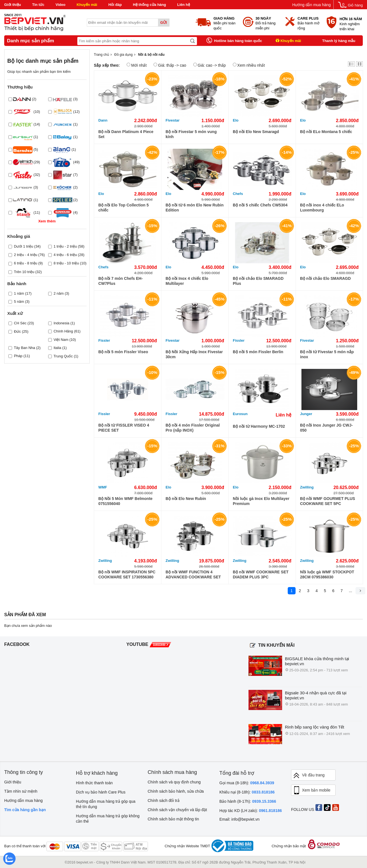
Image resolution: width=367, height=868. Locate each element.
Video (60, 5)
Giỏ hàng (355, 5)
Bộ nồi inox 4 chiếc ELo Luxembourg (322, 208)
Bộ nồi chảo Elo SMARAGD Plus (258, 281)
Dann (103, 120)
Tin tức (38, 5)
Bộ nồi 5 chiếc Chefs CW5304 (260, 205)
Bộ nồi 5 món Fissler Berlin (258, 352)
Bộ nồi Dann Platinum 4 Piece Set (126, 134)
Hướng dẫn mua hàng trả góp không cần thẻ (108, 819)
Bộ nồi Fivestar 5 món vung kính (191, 134)
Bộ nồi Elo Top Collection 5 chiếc (124, 208)
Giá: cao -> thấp (210, 65)
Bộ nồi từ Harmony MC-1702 (259, 426)
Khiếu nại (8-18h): (247, 792)
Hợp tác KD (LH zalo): (251, 811)
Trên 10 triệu (24, 272)
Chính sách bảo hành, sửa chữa (176, 791)
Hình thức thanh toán (94, 783)
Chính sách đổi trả (164, 800)
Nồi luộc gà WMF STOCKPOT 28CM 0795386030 (327, 574)
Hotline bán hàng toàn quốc (238, 41)
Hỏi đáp (115, 5)
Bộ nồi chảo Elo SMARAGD (325, 278)
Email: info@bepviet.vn (239, 819)
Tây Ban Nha (24, 348)
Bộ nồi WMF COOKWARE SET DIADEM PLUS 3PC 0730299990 (261, 575)
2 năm (59, 293)
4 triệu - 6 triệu (65, 255)
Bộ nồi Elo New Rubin (186, 499)
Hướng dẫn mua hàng (311, 5)
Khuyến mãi (87, 5)
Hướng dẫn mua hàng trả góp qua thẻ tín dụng (106, 804)
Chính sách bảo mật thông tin (173, 819)
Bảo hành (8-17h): (248, 801)
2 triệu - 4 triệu (26, 255)
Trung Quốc (63, 356)
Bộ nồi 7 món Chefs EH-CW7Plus (120, 281)
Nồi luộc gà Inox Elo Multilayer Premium (261, 501)
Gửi (164, 23)
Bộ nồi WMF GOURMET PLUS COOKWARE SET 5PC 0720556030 (327, 501)
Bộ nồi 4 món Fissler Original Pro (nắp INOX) (193, 428)
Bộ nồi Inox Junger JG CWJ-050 (326, 428)
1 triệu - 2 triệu (65, 246)
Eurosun (240, 414)
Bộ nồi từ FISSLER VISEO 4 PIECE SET (124, 428)
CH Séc (20, 323)
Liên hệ (183, 5)
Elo (236, 120)
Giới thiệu (13, 5)
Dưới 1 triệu (24, 246)
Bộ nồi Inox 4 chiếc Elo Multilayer (187, 281)
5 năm (19, 302)
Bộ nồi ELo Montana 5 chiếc (326, 132)
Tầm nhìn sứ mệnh (21, 791)
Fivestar (173, 120)
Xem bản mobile (312, 790)
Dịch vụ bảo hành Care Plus (101, 792)
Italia (57, 348)
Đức (18, 331)
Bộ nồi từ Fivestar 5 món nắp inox (327, 354)
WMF (103, 487)
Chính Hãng (63, 331)
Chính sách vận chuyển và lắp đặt (177, 810)
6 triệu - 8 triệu (26, 263)
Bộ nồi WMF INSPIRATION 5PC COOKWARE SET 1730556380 (127, 574)
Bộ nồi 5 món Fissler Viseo (123, 352)
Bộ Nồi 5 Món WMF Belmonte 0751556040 (125, 501)
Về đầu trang (309, 775)
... (350, 591)
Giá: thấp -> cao (170, 65)
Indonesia (61, 323)
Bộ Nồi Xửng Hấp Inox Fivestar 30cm (194, 354)
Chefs (238, 194)
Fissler (104, 340)
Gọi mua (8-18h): (247, 783)
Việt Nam (61, 340)
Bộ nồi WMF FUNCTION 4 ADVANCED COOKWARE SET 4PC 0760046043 (193, 575)
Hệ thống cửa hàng (150, 5)
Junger (306, 414)
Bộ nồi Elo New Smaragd (256, 132)
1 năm (19, 293)
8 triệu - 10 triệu (66, 263)
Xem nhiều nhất (249, 65)
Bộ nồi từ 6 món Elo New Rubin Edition (195, 208)
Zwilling (307, 487)
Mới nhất (137, 65)
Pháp (18, 356)
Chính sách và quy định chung (174, 782)
